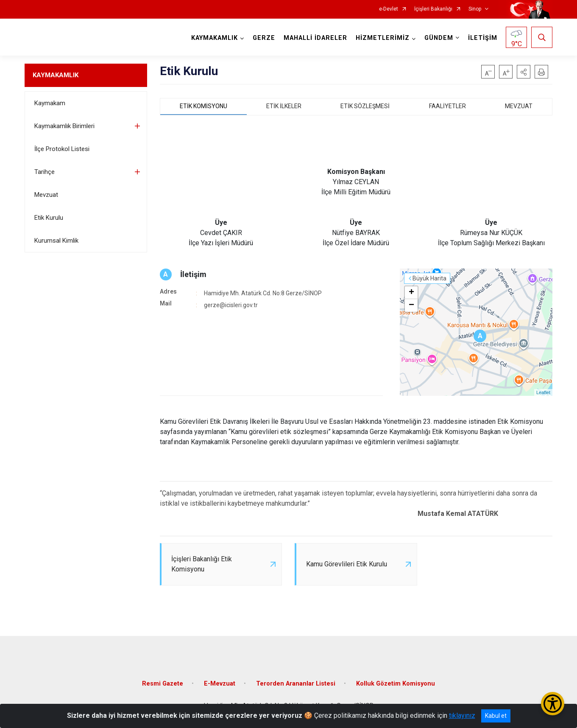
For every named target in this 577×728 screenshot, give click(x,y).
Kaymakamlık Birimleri (64, 126)
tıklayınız (462, 715)
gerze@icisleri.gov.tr (231, 305)
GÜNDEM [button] (439, 38)
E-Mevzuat (220, 684)
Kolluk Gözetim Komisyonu (396, 684)
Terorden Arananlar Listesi (296, 684)
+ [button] (411, 293)
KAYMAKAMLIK (56, 75)
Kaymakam (50, 103)
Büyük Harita (429, 278)
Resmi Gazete (163, 684)
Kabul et (496, 716)
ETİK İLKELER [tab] (284, 106)
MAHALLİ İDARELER (315, 38)
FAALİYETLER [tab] (447, 106)
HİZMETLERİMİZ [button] (383, 38)
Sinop (475, 9)
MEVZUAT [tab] (519, 106)
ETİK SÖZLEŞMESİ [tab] (365, 106)
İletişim (193, 274)
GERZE (264, 38)
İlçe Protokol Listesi (62, 149)
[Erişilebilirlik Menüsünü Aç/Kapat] (553, 704)
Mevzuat (46, 195)
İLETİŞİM (483, 38)
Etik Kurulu (49, 218)
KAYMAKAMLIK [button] (215, 38)
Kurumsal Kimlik (56, 241)
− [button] (411, 305)
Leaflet (543, 392)
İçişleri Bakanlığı (433, 9)
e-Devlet (389, 9)
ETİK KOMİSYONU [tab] (203, 106)
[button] (524, 72)
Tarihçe (45, 172)
